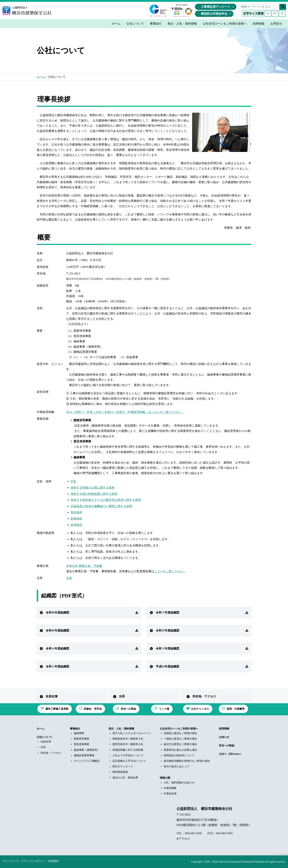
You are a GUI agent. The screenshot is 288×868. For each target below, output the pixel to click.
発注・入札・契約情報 (121, 729)
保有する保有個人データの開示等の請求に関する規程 (106, 500)
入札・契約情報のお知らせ (179, 783)
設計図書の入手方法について (129, 761)
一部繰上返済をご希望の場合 (180, 739)
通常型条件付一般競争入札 (128, 744)
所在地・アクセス (204, 696)
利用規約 (53, 861)
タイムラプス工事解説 (87, 761)
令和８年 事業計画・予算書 (84, 566)
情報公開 (165, 778)
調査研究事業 (82, 739)
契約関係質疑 (120, 772)
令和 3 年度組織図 (168, 648)
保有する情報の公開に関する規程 (93, 488)
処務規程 (76, 519)
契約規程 (76, 512)
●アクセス (183, 839)
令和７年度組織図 (168, 613)
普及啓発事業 (82, 744)
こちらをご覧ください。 (170, 571)
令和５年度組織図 (168, 630)
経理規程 (76, 525)
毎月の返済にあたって (177, 766)
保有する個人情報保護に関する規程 (94, 494)
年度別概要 (170, 788)
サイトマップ (11, 861)
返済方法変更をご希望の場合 (180, 744)
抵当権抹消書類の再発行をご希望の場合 (187, 761)
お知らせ (224, 737)
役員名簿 (52, 696)
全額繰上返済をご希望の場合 (180, 733)
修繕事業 (79, 733)
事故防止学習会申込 (214, 14)
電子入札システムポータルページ (132, 733)
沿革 (69, 578)
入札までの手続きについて (128, 755)
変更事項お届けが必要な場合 (180, 750)
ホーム (41, 77)
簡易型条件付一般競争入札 (128, 739)
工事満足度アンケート (216, 7)
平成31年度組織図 (168, 666)
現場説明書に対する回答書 (128, 750)
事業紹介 (75, 729)
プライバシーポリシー (33, 861)
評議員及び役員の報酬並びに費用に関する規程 (101, 506)
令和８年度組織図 (57, 613)
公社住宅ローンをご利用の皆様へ (179, 729)
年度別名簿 (170, 794)
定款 (73, 481)
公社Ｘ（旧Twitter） (231, 754)
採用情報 (224, 729)
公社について (44, 737)
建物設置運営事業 (84, 755)
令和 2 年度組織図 (57, 666)
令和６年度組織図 (57, 630)
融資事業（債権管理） (87, 750)
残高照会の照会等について (179, 755)
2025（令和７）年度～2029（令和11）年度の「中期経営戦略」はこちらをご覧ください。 (125, 412)
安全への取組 (227, 746)
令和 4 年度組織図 (57, 648)
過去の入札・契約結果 (125, 778)
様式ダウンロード (123, 766)
